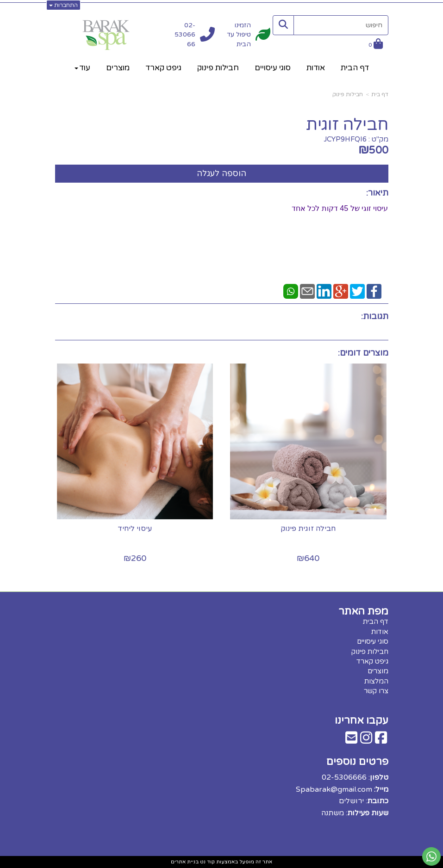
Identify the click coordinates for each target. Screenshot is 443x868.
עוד (82, 68)
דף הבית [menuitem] (355, 68)
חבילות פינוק (348, 94)
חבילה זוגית (347, 125)
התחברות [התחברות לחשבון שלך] (63, 5)
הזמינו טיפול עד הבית (239, 35)
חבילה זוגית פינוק (309, 529)
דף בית (380, 94)
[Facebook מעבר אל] (381, 740)
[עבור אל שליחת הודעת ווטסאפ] (431, 856)
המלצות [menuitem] (376, 681)
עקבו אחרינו (362, 720)
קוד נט (207, 862)
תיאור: (377, 193)
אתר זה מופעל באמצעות (221, 862)
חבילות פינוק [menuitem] (218, 68)
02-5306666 (185, 35)
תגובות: (375, 316)
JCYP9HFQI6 (345, 139)
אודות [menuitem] (316, 68)
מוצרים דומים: (363, 353)
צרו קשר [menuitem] (376, 691)
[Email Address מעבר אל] (351, 740)
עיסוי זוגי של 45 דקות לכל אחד (340, 208)
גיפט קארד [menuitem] (163, 68)
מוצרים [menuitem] (118, 68)
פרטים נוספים (357, 762)
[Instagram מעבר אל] (366, 740)
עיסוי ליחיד (135, 529)
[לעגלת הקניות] (376, 45)
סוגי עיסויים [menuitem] (273, 68)
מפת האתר (363, 611)
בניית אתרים (185, 862)
